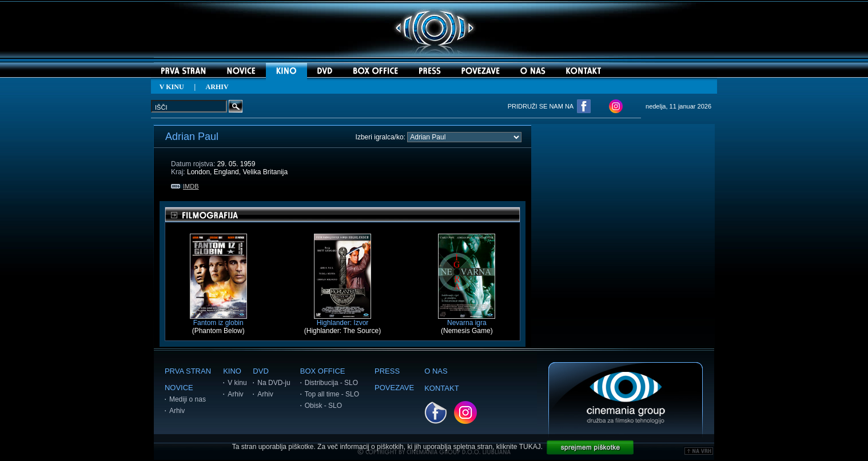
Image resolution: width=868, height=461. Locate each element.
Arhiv (177, 411)
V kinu (237, 383)
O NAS (436, 371)
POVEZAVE (394, 388)
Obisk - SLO (323, 406)
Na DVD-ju (274, 383)
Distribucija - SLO (331, 383)
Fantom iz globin (218, 320)
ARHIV (217, 87)
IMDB (185, 186)
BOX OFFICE (323, 371)
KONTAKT (441, 388)
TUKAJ (530, 447)
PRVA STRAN (188, 371)
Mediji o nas (188, 399)
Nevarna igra (467, 320)
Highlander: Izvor (343, 320)
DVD (260, 371)
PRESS (387, 371)
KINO (232, 371)
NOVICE (179, 388)
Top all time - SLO (332, 394)
